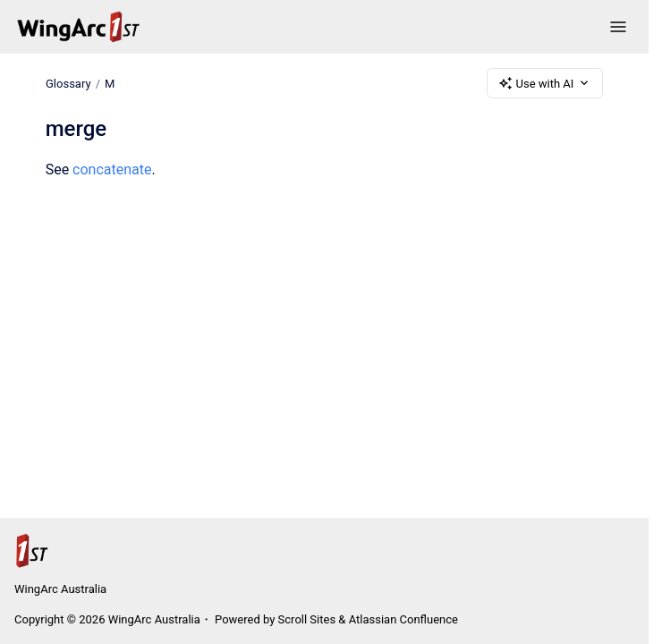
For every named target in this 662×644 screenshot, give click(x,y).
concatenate (112, 169)
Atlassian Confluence (403, 619)
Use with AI (545, 83)
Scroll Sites (307, 619)
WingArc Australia (60, 589)
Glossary (68, 83)
